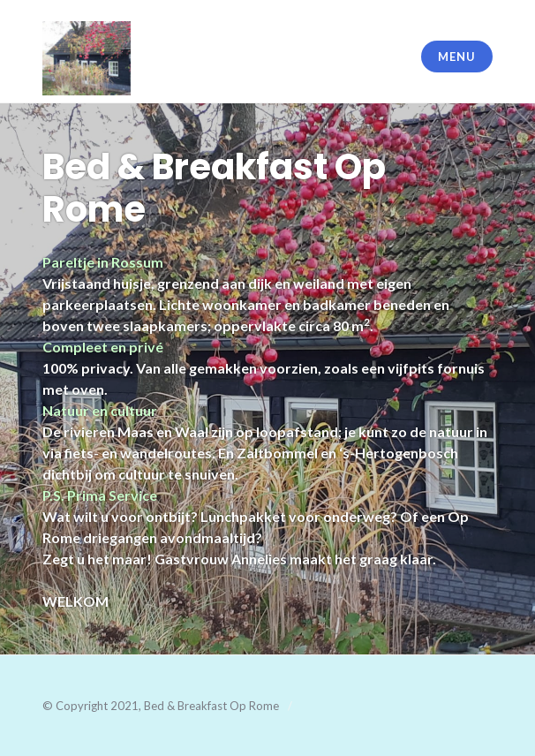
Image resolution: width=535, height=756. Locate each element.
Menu (456, 57)
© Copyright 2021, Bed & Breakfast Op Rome (161, 706)
